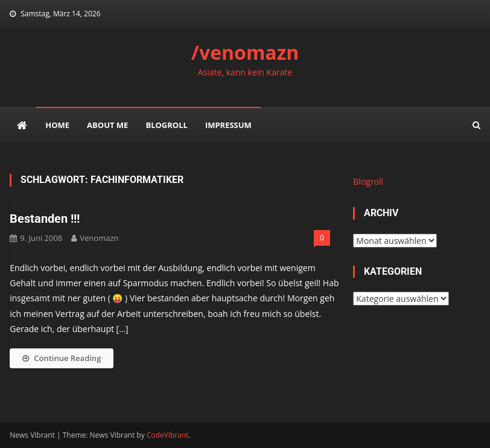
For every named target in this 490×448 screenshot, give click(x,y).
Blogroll (166, 125)
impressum (228, 125)
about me (107, 125)
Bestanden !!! (45, 219)
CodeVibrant (168, 435)
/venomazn (245, 52)
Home (57, 125)
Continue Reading (62, 358)
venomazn (99, 238)
